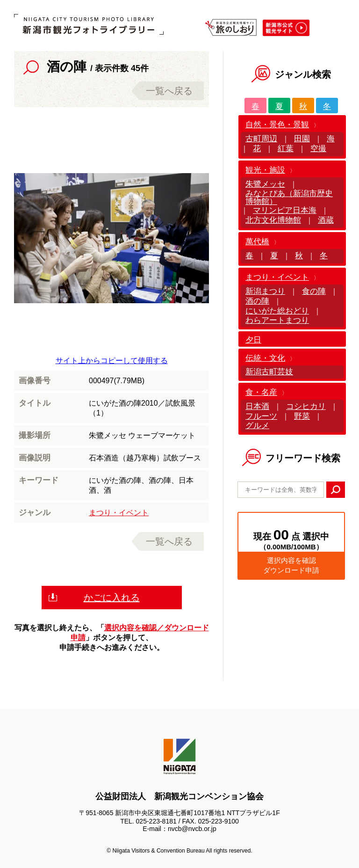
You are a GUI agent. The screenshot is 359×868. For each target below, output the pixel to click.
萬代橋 (257, 242)
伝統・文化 (265, 358)
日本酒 (257, 406)
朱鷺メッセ (265, 184)
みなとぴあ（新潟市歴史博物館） (289, 197)
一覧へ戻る (169, 91)
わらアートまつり (277, 320)
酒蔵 (326, 220)
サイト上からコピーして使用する (112, 361)
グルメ (257, 426)
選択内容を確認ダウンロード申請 (291, 565)
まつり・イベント (119, 513)
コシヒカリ (306, 406)
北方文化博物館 (273, 220)
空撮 (318, 149)
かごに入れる (112, 598)
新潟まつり (265, 291)
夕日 (253, 340)
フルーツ (261, 416)
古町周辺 (261, 139)
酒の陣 (257, 301)
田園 (302, 139)
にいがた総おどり (277, 311)
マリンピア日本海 (285, 210)
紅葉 (286, 149)
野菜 (302, 416)
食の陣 (314, 291)
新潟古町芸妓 (269, 372)
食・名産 (261, 392)
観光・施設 (265, 170)
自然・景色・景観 (277, 125)
